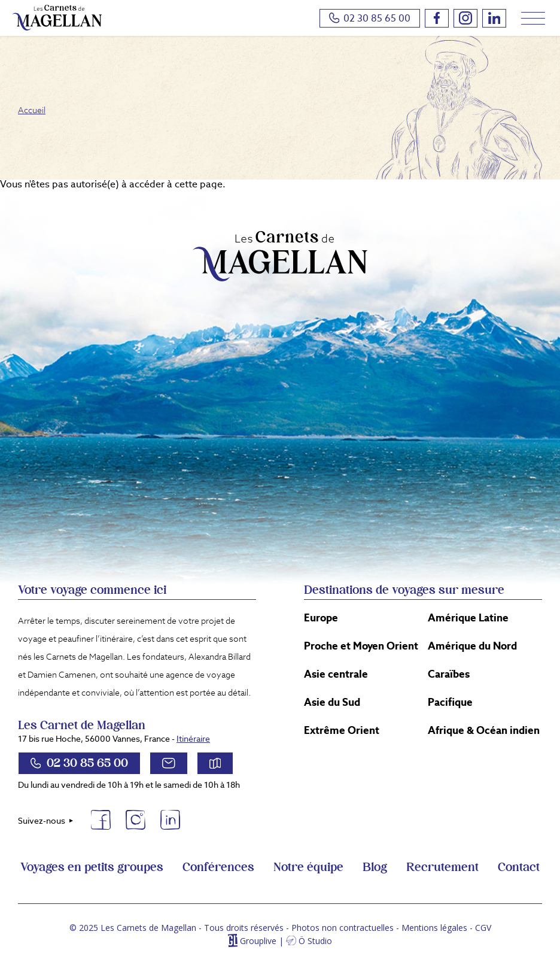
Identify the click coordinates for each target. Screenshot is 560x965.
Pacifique (450, 702)
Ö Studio (315, 941)
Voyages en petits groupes (92, 867)
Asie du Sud (332, 702)
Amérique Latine (468, 618)
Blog (375, 867)
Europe (321, 618)
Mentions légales (434, 928)
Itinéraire (193, 739)
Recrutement (442, 867)
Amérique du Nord (472, 646)
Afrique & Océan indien (484, 730)
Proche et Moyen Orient (361, 646)
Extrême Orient (342, 730)
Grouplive (258, 941)
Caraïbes (449, 674)
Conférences (218, 867)
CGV (483, 928)
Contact (519, 867)
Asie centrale (336, 674)
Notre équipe (308, 867)
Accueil (32, 110)
